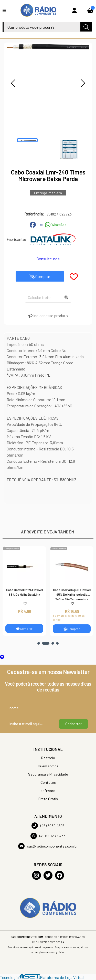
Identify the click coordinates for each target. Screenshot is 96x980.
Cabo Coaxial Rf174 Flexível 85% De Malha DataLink (25, 592)
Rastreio (48, 758)
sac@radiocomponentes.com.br (48, 846)
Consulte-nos (48, 259)
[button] (13, 83)
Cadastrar (73, 724)
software (48, 791)
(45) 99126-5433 (48, 836)
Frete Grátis (48, 799)
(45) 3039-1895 (48, 826)
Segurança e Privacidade (48, 774)
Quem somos (48, 766)
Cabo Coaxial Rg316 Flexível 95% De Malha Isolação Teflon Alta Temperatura (72, 594)
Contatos (48, 782)
